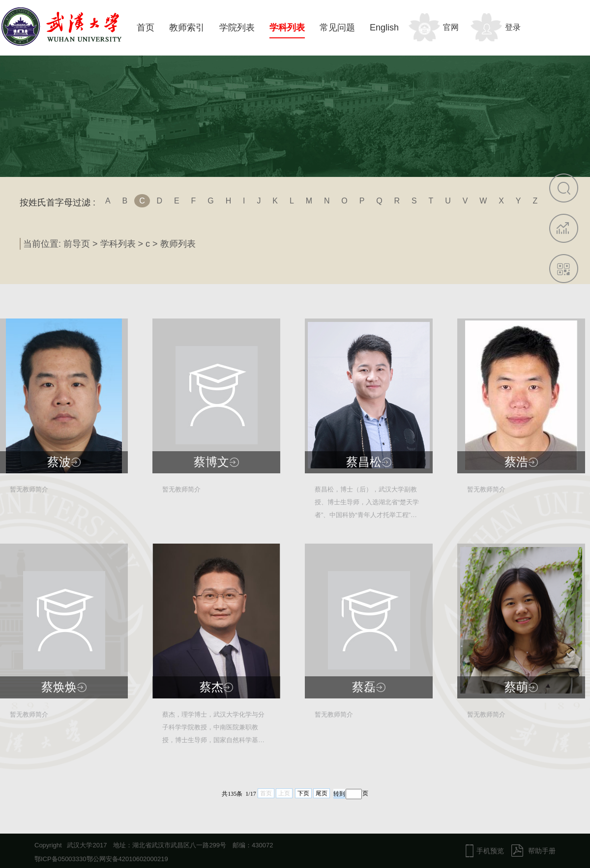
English (384, 28)
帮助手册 (542, 851)
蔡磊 (364, 687)
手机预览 (490, 851)
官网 (451, 27)
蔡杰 (211, 687)
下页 (303, 793)
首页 (146, 28)
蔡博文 (211, 462)
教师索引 (187, 28)
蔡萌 (516, 687)
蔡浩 (516, 462)
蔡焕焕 (59, 687)
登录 (513, 27)
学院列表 (237, 28)
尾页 (322, 793)
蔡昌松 (364, 462)
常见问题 (337, 28)
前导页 (77, 244)
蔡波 (59, 462)
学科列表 (287, 28)
